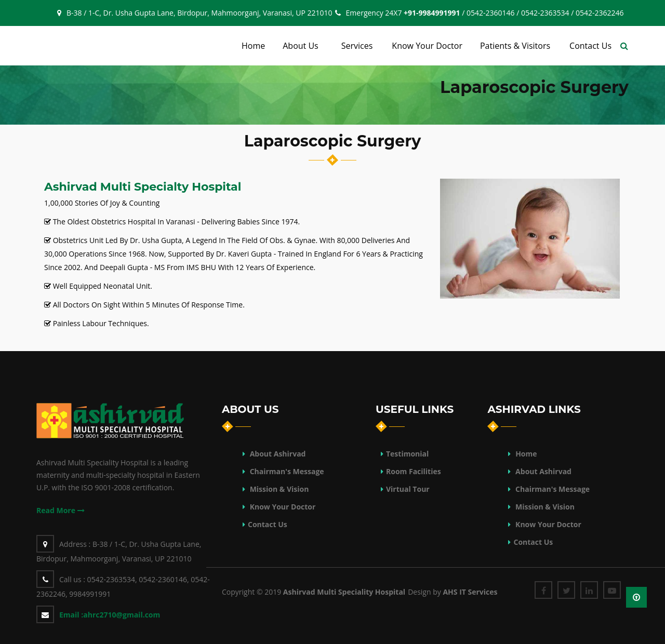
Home (526, 454)
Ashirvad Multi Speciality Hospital (344, 592)
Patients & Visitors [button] (515, 46)
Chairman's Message (286, 471)
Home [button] (253, 46)
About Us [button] (301, 46)
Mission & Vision (278, 489)
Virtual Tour (408, 489)
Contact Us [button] (590, 46)
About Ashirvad (277, 454)
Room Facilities (414, 471)
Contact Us (268, 524)
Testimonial (407, 454)
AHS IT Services (470, 592)
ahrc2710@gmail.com (110, 615)
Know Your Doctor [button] (427, 46)
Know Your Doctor (282, 507)
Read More (61, 510)
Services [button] (357, 46)
